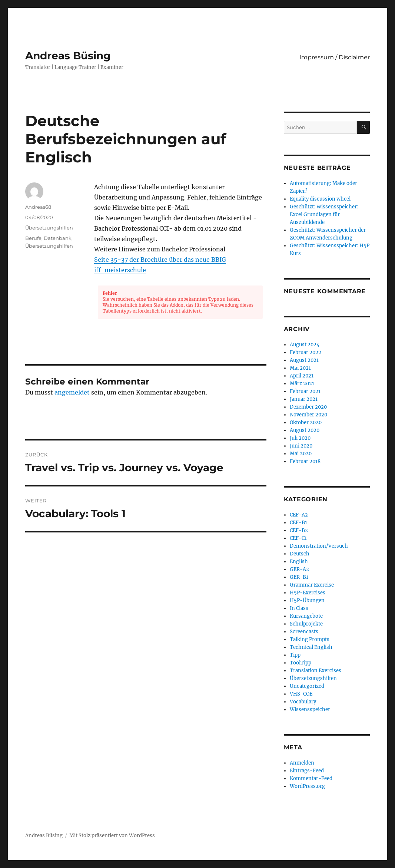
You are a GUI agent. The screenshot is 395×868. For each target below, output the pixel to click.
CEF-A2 (299, 515)
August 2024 (305, 345)
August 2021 (304, 360)
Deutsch (300, 554)
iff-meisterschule (120, 270)
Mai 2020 (301, 454)
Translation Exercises (316, 671)
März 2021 (302, 384)
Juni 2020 (301, 446)
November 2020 (308, 415)
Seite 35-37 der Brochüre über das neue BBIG (160, 260)
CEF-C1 (298, 538)
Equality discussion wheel (320, 199)
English (299, 562)
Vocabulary (303, 702)
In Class (299, 608)
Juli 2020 (300, 438)
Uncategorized (307, 686)
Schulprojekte (306, 624)
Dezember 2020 (308, 407)
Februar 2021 (305, 391)
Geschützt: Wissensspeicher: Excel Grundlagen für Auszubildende (324, 214)
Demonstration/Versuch (319, 546)
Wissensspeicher (310, 709)
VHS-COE (301, 694)
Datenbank (58, 238)
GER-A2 (299, 569)
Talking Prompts (310, 639)
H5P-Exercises (308, 593)
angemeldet (72, 392)
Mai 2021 (300, 368)
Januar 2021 (304, 399)
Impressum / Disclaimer (335, 57)
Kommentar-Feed (311, 778)
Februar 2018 (305, 461)
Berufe (33, 238)
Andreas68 (38, 207)
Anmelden (302, 763)
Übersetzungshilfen (49, 228)
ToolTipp (301, 663)
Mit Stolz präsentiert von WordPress (112, 836)
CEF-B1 (298, 523)
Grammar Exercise (312, 585)
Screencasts (304, 632)
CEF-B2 (299, 530)
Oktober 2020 (306, 423)
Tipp (295, 655)
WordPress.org (307, 786)
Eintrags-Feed (307, 771)
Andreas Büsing (68, 56)
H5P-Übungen (307, 600)
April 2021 (302, 376)
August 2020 (305, 430)
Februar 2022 (306, 352)
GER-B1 (299, 577)
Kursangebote (306, 616)
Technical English (311, 647)
